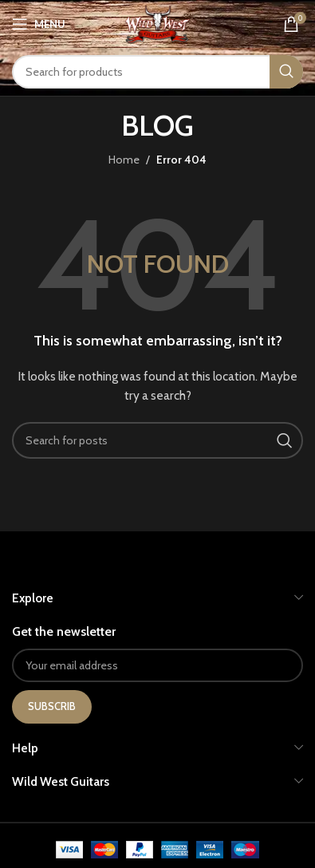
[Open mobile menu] (39, 24)
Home (124, 160)
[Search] (157, 72)
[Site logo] (157, 22)
